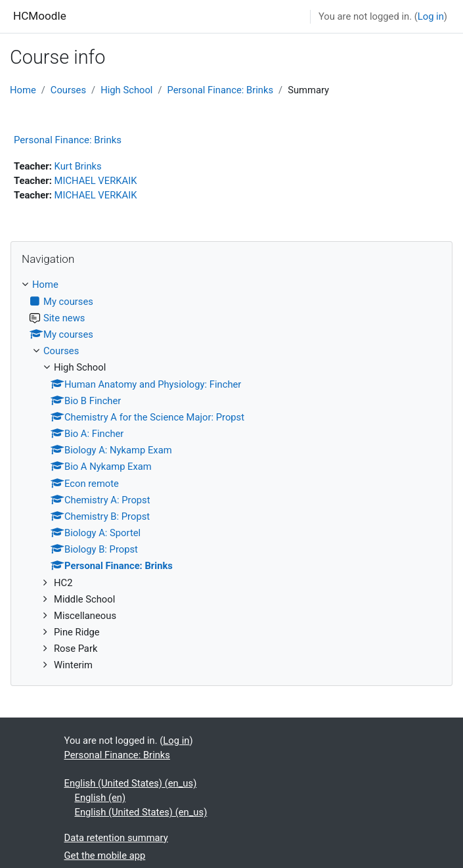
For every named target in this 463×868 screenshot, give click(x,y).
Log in (431, 16)
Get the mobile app (105, 856)
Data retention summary (116, 838)
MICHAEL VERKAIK (96, 181)
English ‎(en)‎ (100, 798)
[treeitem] (231, 475)
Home (23, 90)
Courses (68, 90)
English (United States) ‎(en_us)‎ (131, 783)
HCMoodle (40, 16)
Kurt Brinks (78, 166)
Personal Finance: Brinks (220, 90)
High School (126, 90)
